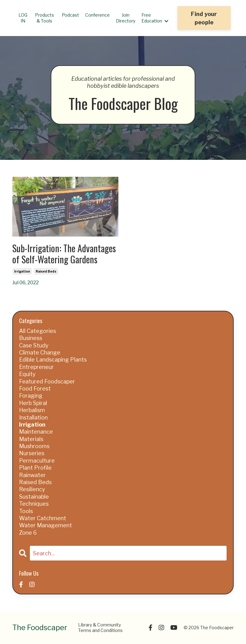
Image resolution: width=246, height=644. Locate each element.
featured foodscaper (47, 381)
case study (34, 345)
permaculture (37, 461)
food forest (35, 389)
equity (27, 374)
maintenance (36, 432)
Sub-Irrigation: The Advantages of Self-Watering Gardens (64, 254)
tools (26, 511)
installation (33, 417)
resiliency (32, 489)
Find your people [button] (204, 18)
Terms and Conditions (100, 630)
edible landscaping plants (53, 360)
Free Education (155, 18)
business (31, 338)
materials (31, 439)
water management (46, 525)
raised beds (46, 271)
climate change (40, 352)
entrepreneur (36, 367)
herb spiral (33, 403)
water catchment (43, 518)
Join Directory (126, 18)
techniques (34, 504)
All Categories (38, 331)
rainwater (32, 475)
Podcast (70, 15)
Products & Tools (45, 18)
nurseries (32, 453)
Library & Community (99, 625)
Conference (97, 15)
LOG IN (23, 18)
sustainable (34, 497)
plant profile (35, 468)
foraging (31, 396)
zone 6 (28, 533)
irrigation (22, 271)
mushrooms (34, 446)
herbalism (32, 410)
